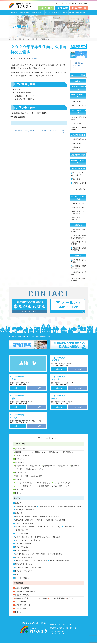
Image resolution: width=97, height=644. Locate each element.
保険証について (63, 466)
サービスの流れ (42, 599)
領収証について (31, 470)
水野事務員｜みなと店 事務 (78, 261)
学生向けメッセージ (79, 106)
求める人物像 (77, 102)
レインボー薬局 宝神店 (19, 397)
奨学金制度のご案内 (78, 155)
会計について (43, 470)
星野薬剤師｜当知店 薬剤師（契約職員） (78, 237)
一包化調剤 (19, 470)
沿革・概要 (25, 476)
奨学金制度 (78, 13)
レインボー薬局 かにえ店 (19, 416)
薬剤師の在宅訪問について (25, 599)
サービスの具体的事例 (57, 599)
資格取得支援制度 (79, 204)
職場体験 (72, 13)
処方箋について (35, 466)
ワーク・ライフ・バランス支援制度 (78, 174)
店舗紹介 (18, 480)
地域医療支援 (18, 583)
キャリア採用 (19, 13)
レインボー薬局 (19, 444)
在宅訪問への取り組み (78, 185)
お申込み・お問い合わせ (78, 88)
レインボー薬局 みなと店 (61, 378)
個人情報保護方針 (37, 476)
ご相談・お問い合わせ (23, 609)
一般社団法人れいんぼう (78, 66)
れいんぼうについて (22, 473)
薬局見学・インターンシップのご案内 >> (54, 132)
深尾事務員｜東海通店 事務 (78, 231)
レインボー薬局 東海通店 (61, 359)
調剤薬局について (21, 449)
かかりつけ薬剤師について (36, 453)
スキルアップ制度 (50, 13)
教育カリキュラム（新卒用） (78, 219)
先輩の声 (34, 13)
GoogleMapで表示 (78, 369)
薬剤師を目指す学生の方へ (78, 96)
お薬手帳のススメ (54, 453)
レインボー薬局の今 (62, 13)
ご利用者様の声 (20, 602)
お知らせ (85, 13)
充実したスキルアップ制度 (78, 198)
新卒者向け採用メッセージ (78, 149)
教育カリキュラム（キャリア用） (78, 213)
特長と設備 (76, 179)
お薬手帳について (49, 466)
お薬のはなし (20, 459)
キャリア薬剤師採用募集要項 (78, 119)
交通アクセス (59, 369)
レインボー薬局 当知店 (19, 378)
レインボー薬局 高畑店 (61, 397)
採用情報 (35, 59)
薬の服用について (21, 466)
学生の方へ (27, 13)
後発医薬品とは (68, 453)
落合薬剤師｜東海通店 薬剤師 (78, 243)
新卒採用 (12, 13)
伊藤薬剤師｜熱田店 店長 (78, 274)
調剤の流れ (75, 466)
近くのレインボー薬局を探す (65, 3)
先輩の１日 (41, 13)
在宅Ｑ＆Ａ (71, 599)
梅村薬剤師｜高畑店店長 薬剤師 (78, 268)
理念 (17, 476)
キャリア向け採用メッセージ (78, 129)
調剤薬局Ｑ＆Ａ (20, 463)
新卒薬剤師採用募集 (78, 135)
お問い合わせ (84, 3)
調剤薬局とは (20, 453)
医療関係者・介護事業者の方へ (26, 592)
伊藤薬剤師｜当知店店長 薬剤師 (78, 249)
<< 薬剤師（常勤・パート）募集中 (22, 131)
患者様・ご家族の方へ (23, 588)
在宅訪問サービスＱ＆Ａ (23, 606)
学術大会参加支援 (79, 208)
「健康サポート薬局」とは (25, 456)
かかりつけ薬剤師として (78, 191)
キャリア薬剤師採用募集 (78, 112)
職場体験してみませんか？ (78, 162)
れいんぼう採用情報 (78, 76)
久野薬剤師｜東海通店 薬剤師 (78, 280)
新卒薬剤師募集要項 (79, 140)
